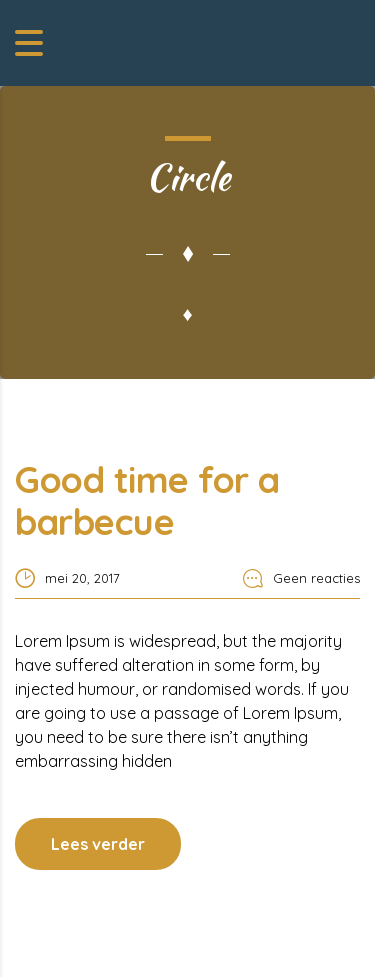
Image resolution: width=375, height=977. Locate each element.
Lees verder (98, 844)
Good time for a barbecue (147, 500)
